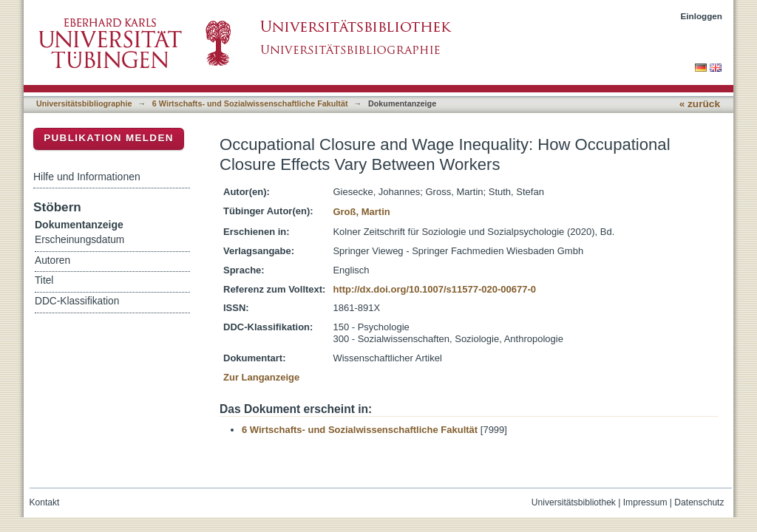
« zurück (700, 104)
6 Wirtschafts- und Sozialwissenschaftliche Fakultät (250, 103)
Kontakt (45, 502)
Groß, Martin (361, 212)
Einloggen (702, 16)
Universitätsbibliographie (84, 103)
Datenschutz (699, 502)
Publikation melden (109, 138)
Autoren (52, 260)
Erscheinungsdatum (79, 240)
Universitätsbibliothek (574, 502)
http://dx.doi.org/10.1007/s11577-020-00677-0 (434, 289)
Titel (44, 280)
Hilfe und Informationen (87, 177)
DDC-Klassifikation (77, 301)
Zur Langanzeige (261, 377)
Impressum (645, 502)
